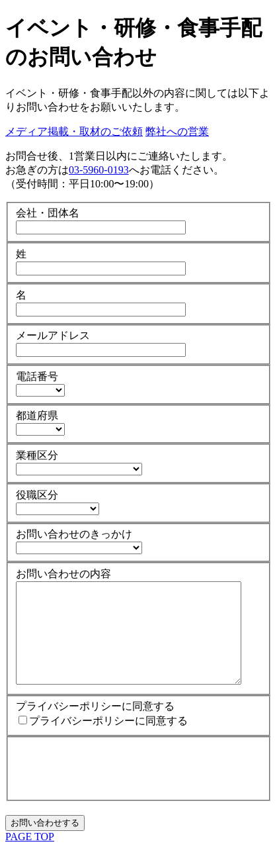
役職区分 (37, 495)
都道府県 (37, 415)
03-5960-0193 (99, 170)
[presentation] (116, 787)
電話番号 (37, 376)
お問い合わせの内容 (63, 574)
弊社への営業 (177, 131)
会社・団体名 (48, 213)
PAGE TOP (30, 856)
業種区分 (37, 455)
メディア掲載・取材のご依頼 (74, 131)
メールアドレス (53, 335)
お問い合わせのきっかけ (74, 534)
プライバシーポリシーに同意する (95, 726)
